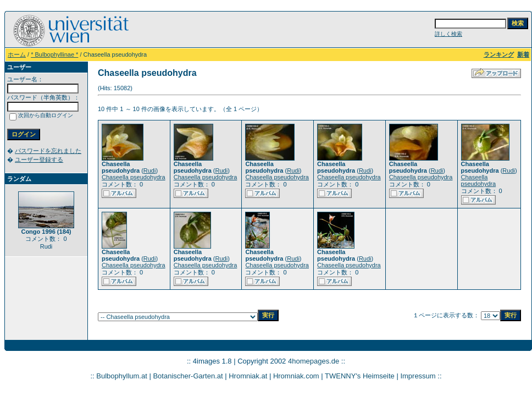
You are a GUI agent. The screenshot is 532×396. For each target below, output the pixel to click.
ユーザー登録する (39, 159)
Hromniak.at (248, 376)
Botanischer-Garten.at (188, 376)
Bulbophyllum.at (122, 376)
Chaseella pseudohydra (134, 177)
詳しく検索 (448, 34)
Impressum (418, 376)
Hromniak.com (296, 376)
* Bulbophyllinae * (54, 54)
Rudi (150, 170)
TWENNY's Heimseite (360, 376)
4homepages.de (314, 361)
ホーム (17, 54)
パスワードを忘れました (48, 151)
